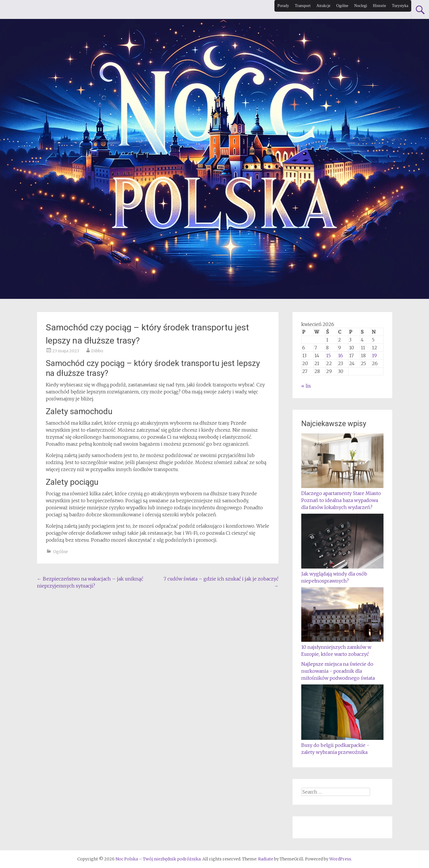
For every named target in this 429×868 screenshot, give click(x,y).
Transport (303, 6)
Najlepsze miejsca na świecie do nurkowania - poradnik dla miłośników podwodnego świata (338, 671)
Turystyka (400, 6)
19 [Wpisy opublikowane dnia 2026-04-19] (374, 355)
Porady (283, 6)
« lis (306, 386)
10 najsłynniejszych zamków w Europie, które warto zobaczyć (342, 647)
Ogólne (342, 6)
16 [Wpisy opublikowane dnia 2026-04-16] (340, 355)
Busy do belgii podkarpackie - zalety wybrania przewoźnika (342, 745)
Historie (380, 6)
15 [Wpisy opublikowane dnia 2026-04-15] (328, 355)
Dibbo (97, 351)
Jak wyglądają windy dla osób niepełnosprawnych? (342, 574)
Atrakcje (323, 6)
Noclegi (360, 6)
